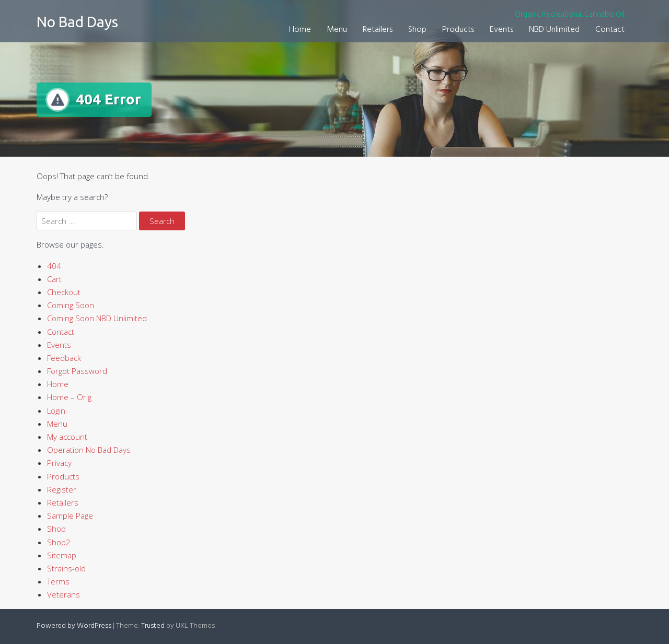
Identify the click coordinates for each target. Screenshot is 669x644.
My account (67, 437)
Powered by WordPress (74, 626)
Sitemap (62, 555)
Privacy (59, 463)
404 (54, 266)
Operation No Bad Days (89, 450)
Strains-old (66, 568)
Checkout (64, 292)
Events (501, 30)
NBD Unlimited (554, 30)
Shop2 (59, 542)
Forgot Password (77, 371)
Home (300, 30)
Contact (610, 30)
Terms (58, 581)
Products (458, 30)
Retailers (378, 30)
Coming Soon (71, 305)
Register (62, 489)
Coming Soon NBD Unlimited (97, 318)
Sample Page (70, 516)
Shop (417, 30)
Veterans (64, 594)
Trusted (153, 626)
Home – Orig (69, 397)
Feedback (64, 358)
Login (56, 411)
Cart (54, 279)
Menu (337, 30)
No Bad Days (77, 22)
